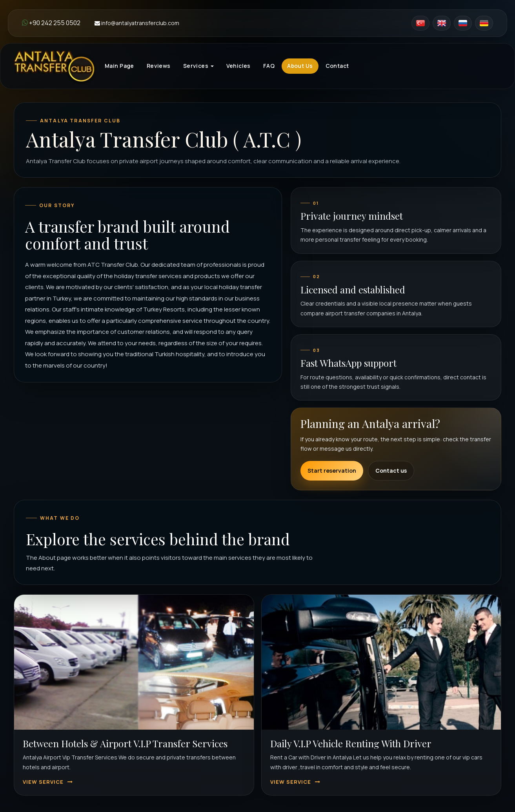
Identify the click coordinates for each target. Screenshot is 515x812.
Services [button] (198, 66)
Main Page (119, 66)
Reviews (159, 66)
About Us (300, 66)
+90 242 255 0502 (51, 23)
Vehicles (238, 66)
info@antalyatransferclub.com (137, 23)
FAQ (269, 66)
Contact (337, 66)
